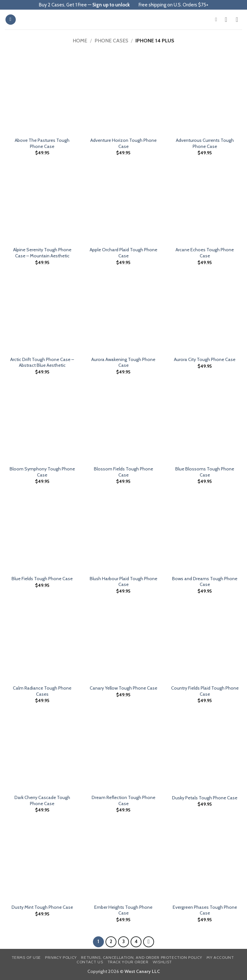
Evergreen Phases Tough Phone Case (205, 910)
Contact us (90, 962)
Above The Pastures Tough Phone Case (42, 143)
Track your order (128, 962)
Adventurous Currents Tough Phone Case (205, 143)
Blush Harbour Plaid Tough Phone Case (123, 582)
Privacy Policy (61, 957)
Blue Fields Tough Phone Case (42, 579)
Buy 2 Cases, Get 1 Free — (84, 5)
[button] (11, 20)
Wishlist (162, 962)
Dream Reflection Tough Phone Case (123, 800)
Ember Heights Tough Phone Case (123, 910)
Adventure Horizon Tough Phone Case (123, 143)
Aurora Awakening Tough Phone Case (123, 362)
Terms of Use (26, 957)
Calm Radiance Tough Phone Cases (42, 691)
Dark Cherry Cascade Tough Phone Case (42, 800)
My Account (220, 957)
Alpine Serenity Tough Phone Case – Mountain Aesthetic (42, 253)
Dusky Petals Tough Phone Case (205, 798)
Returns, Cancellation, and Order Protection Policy (142, 957)
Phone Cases (111, 41)
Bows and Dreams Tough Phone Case (205, 582)
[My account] (228, 20)
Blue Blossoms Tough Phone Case (205, 472)
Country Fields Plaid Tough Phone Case (205, 691)
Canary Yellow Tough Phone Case (123, 688)
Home (80, 41)
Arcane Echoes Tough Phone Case (205, 253)
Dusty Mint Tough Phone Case (42, 907)
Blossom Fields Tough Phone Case (123, 472)
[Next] (149, 942)
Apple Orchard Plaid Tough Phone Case (123, 253)
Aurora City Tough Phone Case (205, 359)
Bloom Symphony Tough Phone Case (42, 472)
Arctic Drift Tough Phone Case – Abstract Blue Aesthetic (42, 362)
